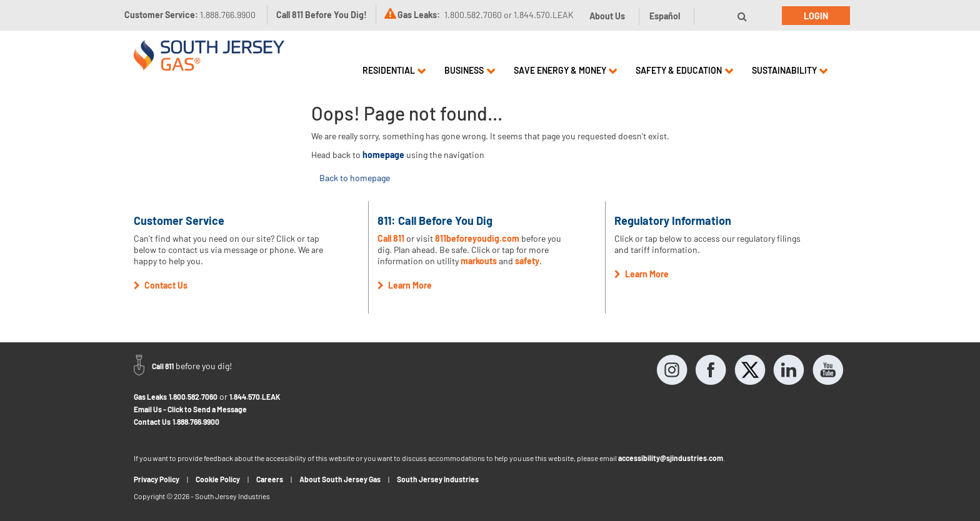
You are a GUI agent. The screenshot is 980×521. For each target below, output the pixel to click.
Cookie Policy (218, 479)
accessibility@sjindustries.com (671, 458)
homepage (383, 155)
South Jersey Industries (438, 479)
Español (665, 16)
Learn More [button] (405, 285)
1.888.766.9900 (196, 422)
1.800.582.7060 (193, 397)
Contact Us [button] (161, 285)
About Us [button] (607, 16)
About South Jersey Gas (340, 479)
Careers (270, 479)
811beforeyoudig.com (477, 238)
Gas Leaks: (419, 15)
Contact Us (152, 422)
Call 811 (391, 238)
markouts (479, 261)
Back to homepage (355, 178)
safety (527, 261)
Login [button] (816, 16)
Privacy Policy (157, 479)
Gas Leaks (150, 397)
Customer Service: (190, 15)
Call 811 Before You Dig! (322, 15)
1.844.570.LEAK (255, 397)
